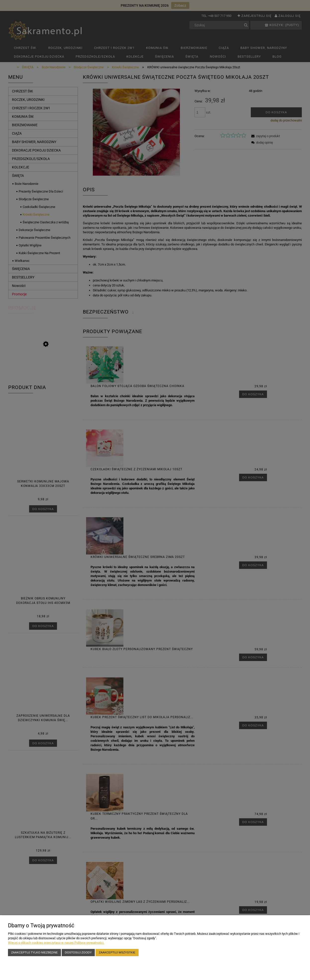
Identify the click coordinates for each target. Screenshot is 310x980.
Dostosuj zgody (78, 952)
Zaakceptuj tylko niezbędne (34, 952)
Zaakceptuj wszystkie (117, 952)
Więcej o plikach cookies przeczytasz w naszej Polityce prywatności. (56, 943)
